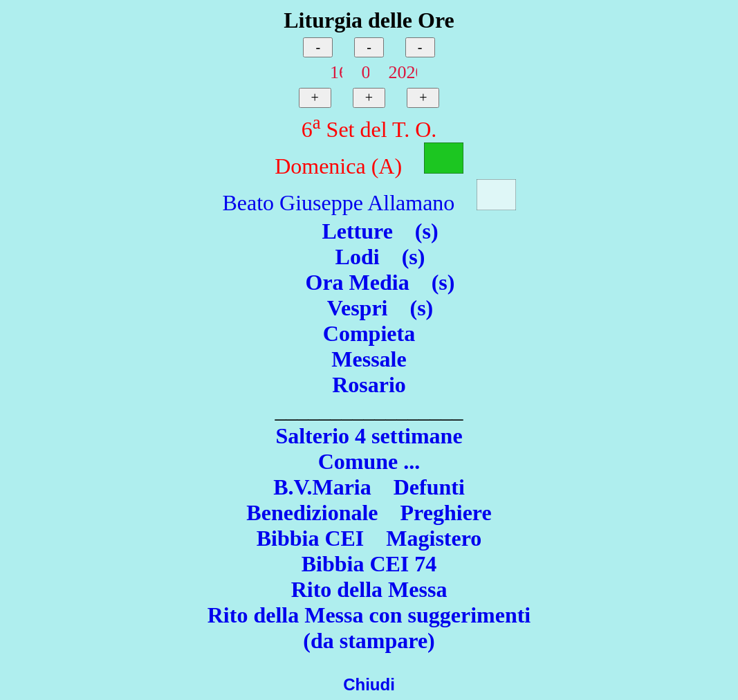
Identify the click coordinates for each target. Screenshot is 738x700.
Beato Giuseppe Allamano (338, 203)
